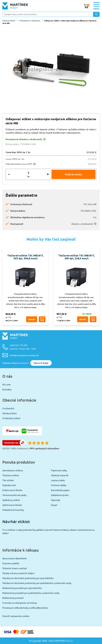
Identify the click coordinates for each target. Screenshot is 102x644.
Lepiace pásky (58, 480)
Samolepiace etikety (13, 470)
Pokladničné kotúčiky (13, 510)
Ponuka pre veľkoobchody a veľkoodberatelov (25, 608)
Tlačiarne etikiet (10, 21)
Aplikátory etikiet (11, 500)
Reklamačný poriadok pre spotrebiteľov (22, 588)
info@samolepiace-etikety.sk (24, 355)
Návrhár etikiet (16, 522)
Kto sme (7, 384)
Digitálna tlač (9, 485)
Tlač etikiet (8, 480)
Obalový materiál (60, 475)
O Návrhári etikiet (11, 418)
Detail (32, 319)
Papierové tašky (59, 470)
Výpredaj (55, 500)
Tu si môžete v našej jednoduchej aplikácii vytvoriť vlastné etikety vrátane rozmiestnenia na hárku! (48, 531)
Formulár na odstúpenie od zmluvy (20, 603)
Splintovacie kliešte (12, 505)
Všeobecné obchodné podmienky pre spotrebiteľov (28, 578)
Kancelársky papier (60, 490)
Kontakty (7, 389)
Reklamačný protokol (13, 598)
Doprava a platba (11, 563)
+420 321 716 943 (23, 347)
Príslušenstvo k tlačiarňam (31, 21)
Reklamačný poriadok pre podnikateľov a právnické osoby (31, 593)
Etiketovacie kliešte (12, 490)
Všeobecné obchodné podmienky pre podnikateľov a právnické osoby (37, 583)
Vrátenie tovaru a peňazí (15, 568)
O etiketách (8, 408)
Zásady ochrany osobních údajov (18, 573)
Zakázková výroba (60, 495)
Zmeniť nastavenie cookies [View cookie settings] (16, 616)
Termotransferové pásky (14, 495)
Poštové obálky (59, 485)
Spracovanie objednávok (15, 558)
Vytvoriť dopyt (41, 363)
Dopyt (54, 505)
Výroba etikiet (10, 413)
